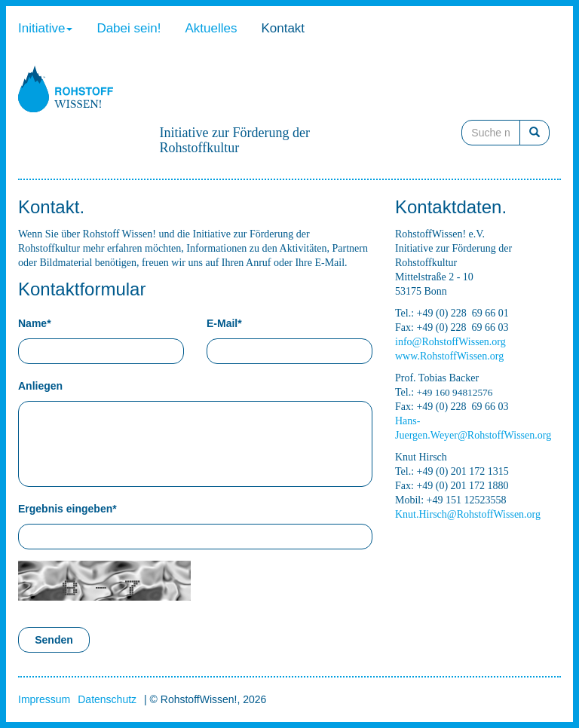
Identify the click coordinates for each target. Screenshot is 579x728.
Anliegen (40, 386)
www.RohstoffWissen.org (449, 356)
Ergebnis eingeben (67, 509)
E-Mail (224, 323)
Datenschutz (107, 699)
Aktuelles (211, 28)
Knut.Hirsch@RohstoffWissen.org (468, 514)
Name (35, 323)
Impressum (44, 699)
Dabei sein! (129, 28)
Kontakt (283, 28)
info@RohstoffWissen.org (450, 342)
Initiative (45, 28)
